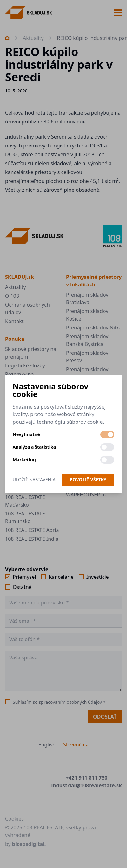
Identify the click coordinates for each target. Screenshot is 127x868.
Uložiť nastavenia (34, 480)
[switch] (107, 434)
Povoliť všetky (88, 480)
